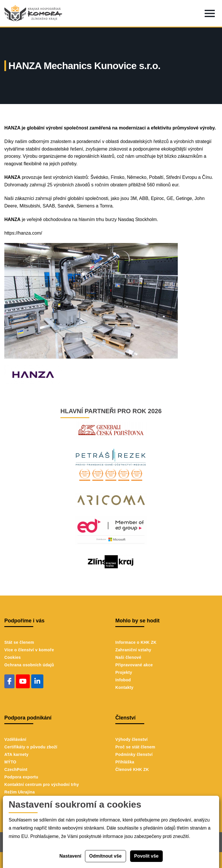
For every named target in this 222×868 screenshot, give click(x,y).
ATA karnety (16, 754)
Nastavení (71, 856)
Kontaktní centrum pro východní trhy (42, 784)
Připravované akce (134, 665)
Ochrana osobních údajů (29, 665)
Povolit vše (146, 856)
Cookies (13, 657)
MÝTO (10, 762)
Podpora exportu (21, 777)
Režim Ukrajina (20, 792)
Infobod (123, 680)
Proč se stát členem (135, 747)
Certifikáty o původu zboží (31, 747)
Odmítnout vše (106, 856)
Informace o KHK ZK (136, 642)
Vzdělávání (15, 739)
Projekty (124, 672)
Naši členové (128, 657)
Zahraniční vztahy (133, 650)
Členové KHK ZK (132, 769)
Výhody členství (132, 739)
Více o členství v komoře (29, 650)
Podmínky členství (134, 754)
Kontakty (124, 687)
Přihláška (125, 762)
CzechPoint (16, 769)
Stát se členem (19, 642)
